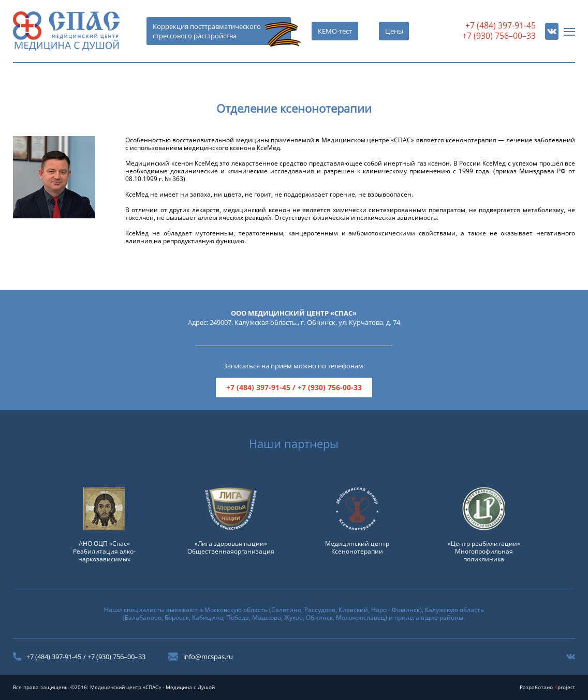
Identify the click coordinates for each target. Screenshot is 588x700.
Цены (394, 31)
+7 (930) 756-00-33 (330, 387)
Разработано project (547, 687)
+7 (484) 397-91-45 (501, 25)
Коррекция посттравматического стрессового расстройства (207, 31)
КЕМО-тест (335, 31)
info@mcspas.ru (208, 657)
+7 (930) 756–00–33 (499, 36)
